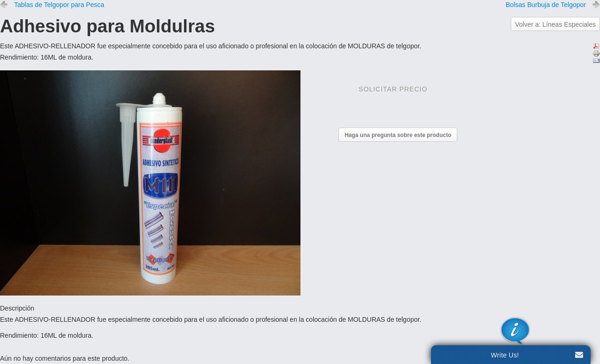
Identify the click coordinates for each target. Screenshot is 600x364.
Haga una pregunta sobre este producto (398, 135)
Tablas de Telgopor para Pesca (59, 5)
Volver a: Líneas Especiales (555, 24)
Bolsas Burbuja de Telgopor (546, 5)
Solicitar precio (393, 89)
